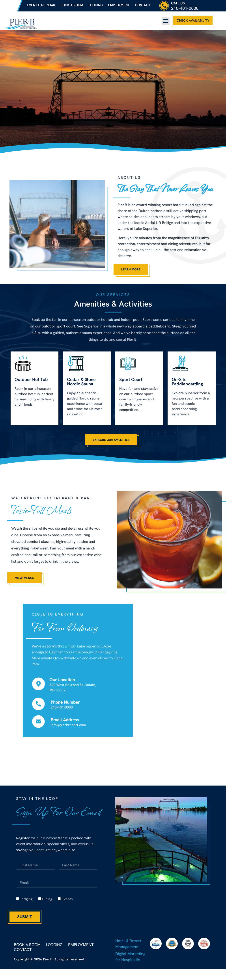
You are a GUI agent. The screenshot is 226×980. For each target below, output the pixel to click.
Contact (143, 5)
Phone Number (65, 704)
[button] (166, 21)
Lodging (96, 5)
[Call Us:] (164, 6)
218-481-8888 (185, 8)
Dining (47, 901)
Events (67, 901)
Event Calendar (41, 5)
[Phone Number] (38, 706)
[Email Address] (38, 723)
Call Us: (178, 3)
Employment (119, 5)
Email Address (65, 721)
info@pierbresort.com (68, 727)
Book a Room (72, 5)
